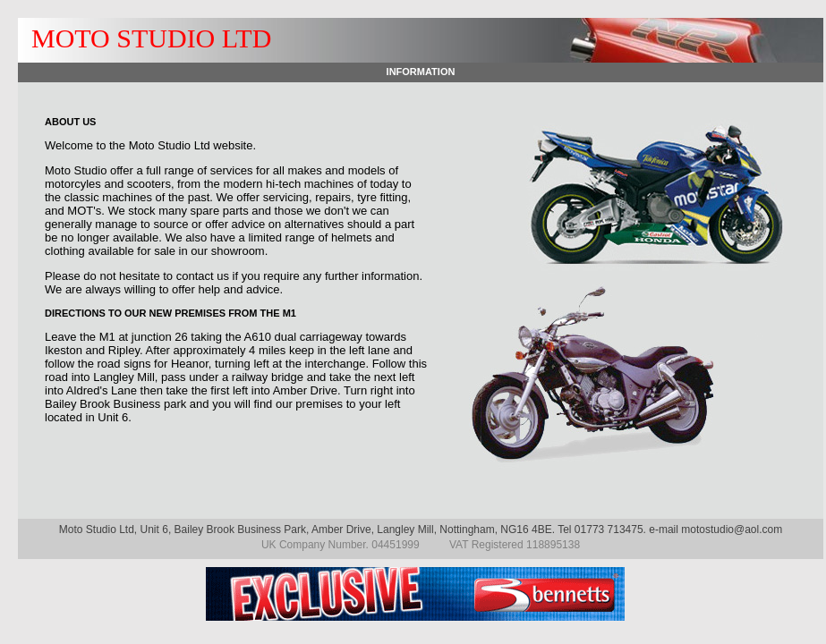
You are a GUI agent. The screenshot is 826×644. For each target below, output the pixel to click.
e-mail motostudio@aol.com (715, 530)
